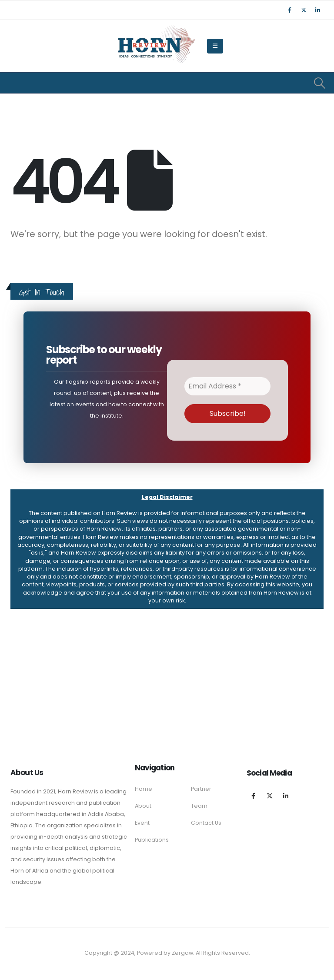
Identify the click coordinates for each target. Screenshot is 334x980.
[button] (167, 549)
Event (142, 823)
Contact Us (206, 823)
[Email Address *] (227, 386)
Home (144, 789)
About (143, 806)
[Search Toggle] (320, 83)
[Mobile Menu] (215, 46)
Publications (152, 840)
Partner (201, 789)
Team (199, 806)
